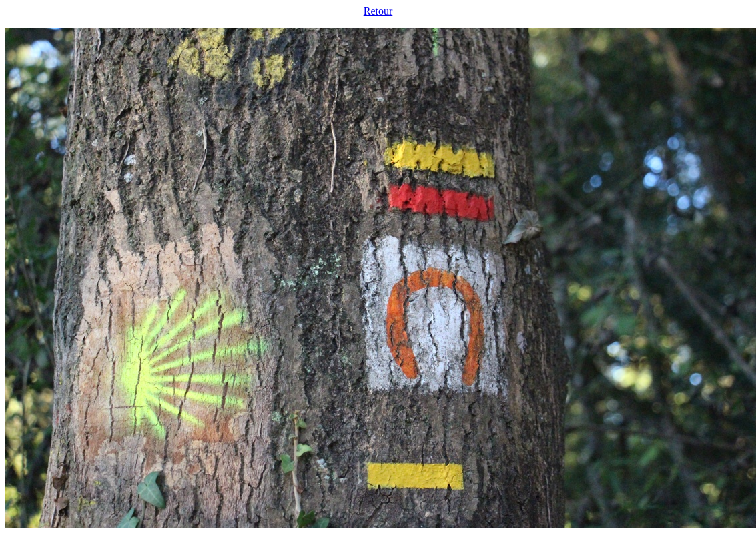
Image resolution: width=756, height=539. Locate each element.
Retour (378, 11)
